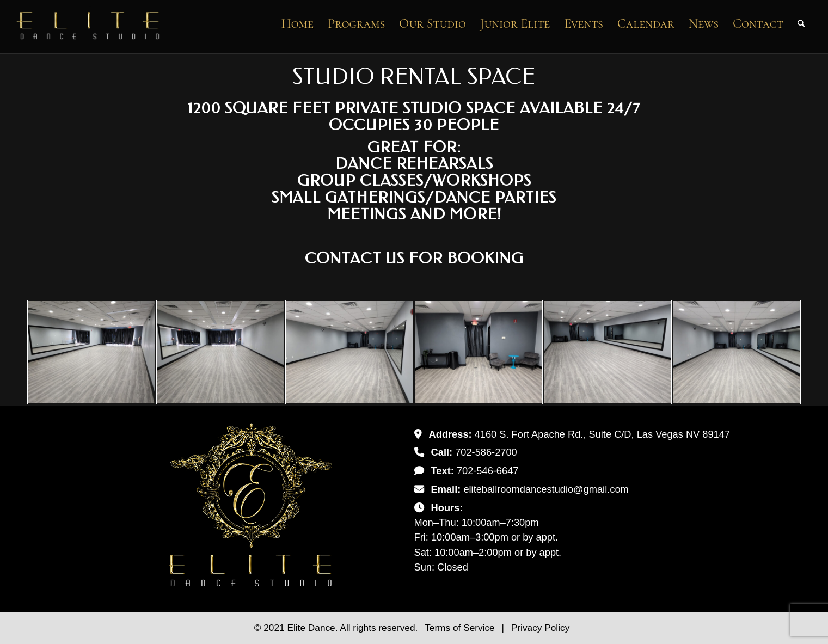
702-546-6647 (488, 471)
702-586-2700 (486, 452)
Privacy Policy (540, 628)
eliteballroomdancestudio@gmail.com (546, 489)
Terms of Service (461, 628)
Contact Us (355, 258)
